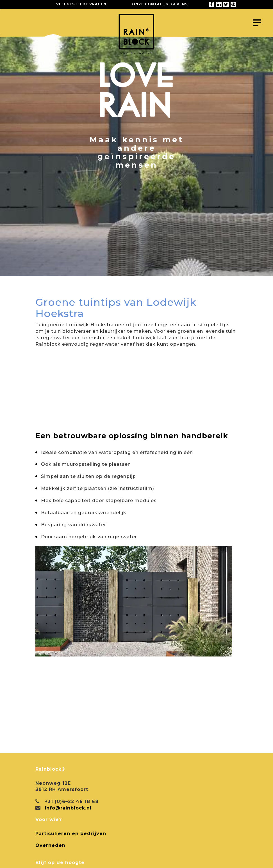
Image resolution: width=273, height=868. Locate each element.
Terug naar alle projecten (82, 284)
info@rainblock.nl (68, 808)
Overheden (50, 845)
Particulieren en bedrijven (71, 834)
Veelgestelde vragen (81, 4)
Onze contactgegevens (160, 4)
